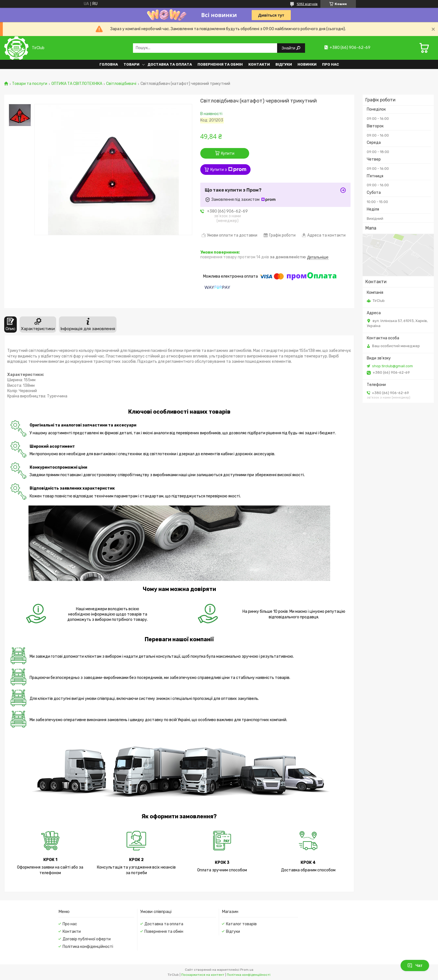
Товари (131, 64)
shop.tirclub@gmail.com (392, 366)
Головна (109, 64)
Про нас (330, 64)
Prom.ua (247, 970)
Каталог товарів (241, 924)
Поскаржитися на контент (203, 975)
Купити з (228, 170)
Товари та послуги (30, 84)
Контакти (259, 64)
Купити (228, 153)
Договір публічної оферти (87, 939)
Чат (415, 965)
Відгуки (284, 64)
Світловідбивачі (121, 84)
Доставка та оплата (170, 64)
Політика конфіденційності (88, 947)
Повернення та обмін (220, 64)
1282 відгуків (307, 4)
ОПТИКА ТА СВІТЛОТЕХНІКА (77, 84)
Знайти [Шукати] (289, 48)
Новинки (307, 64)
